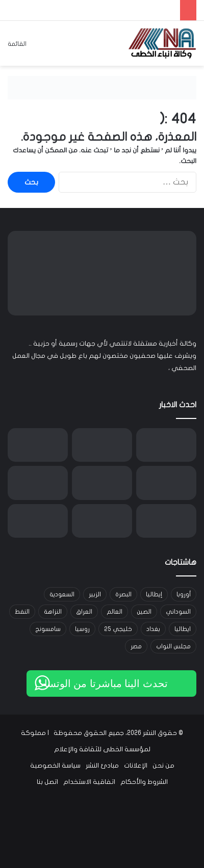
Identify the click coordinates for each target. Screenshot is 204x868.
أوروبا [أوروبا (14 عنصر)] (184, 594)
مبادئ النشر (102, 766)
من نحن (163, 766)
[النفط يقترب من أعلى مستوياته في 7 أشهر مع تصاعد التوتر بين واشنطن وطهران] (102, 445)
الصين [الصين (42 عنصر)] (144, 612)
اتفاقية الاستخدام (89, 782)
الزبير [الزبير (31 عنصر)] (95, 594)
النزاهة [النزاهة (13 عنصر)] (53, 612)
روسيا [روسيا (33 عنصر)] (82, 629)
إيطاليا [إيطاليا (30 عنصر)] (154, 594)
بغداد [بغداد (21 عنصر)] (153, 629)
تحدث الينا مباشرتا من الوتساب (101, 683)
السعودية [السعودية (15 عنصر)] (62, 594)
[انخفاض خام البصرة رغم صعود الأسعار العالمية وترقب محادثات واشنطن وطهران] (38, 521)
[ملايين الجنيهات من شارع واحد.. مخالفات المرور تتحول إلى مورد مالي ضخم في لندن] (38, 483)
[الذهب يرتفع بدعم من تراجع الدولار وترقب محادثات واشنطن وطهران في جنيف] (38, 445)
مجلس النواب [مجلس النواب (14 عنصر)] (173, 646)
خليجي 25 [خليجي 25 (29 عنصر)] (118, 629)
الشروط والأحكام (144, 782)
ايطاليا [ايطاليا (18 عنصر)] (183, 629)
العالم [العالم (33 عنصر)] (114, 612)
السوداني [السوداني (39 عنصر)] (178, 612)
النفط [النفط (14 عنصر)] (22, 612)
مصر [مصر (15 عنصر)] (136, 646)
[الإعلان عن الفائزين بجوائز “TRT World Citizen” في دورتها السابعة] (166, 521)
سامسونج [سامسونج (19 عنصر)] (48, 629)
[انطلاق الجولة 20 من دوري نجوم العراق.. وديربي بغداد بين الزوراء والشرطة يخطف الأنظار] (166, 483)
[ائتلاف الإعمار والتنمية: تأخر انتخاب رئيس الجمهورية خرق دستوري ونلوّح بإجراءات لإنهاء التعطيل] (102, 483)
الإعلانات (136, 766)
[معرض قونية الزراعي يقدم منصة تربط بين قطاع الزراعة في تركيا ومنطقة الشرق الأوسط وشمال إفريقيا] (102, 521)
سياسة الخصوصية (55, 766)
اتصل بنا (47, 782)
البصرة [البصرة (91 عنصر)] (123, 594)
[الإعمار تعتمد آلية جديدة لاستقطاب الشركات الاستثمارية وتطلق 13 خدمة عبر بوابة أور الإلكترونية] (166, 445)
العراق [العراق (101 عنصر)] (84, 612)
